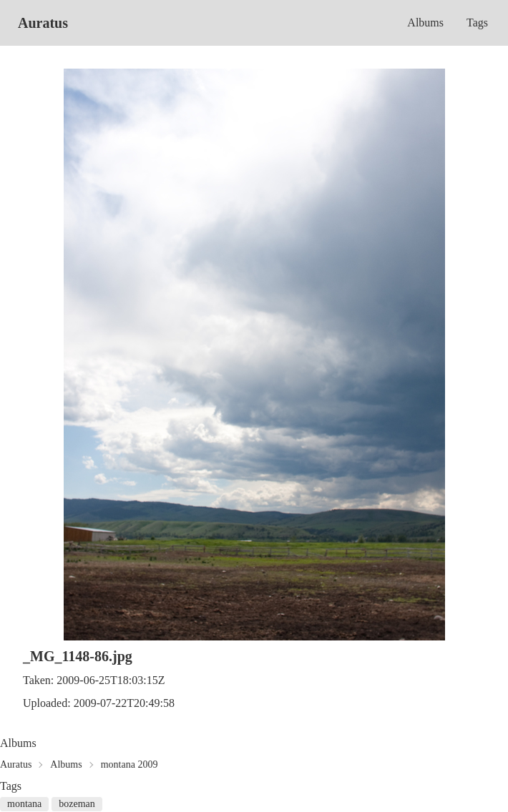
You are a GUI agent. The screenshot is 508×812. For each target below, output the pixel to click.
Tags (477, 23)
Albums (425, 23)
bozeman (77, 804)
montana (24, 804)
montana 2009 (130, 764)
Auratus (43, 23)
